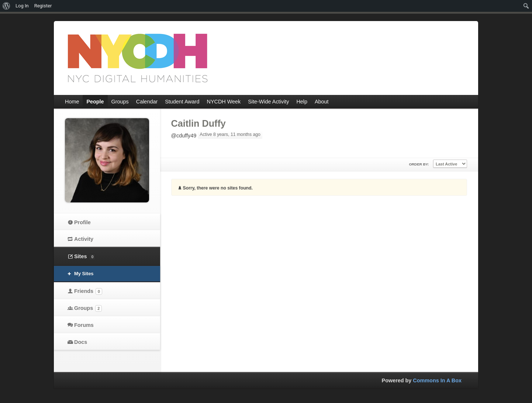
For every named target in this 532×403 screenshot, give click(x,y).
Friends (88, 291)
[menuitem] (6, 6)
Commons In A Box (437, 380)
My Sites (84, 274)
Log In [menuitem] (22, 6)
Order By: (419, 164)
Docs (81, 342)
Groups (88, 308)
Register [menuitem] (43, 6)
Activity (84, 239)
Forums (84, 325)
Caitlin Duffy (198, 123)
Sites (85, 257)
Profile (82, 222)
